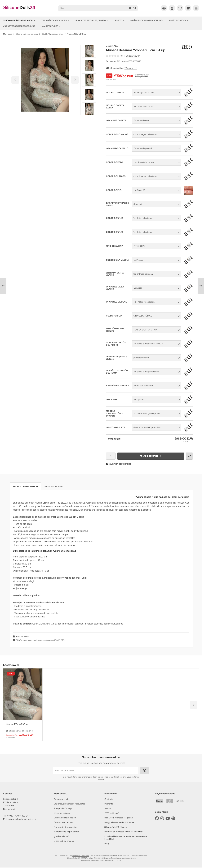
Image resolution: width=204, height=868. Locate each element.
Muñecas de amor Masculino (146, 20)
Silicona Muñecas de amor (19, 20)
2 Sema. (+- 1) (131, 68)
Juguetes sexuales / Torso (92, 20)
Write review (132, 56)
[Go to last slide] (89, 50)
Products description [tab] (25, 487)
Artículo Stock (179, 20)
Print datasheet (23, 637)
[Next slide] (89, 110)
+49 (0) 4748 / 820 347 (18, 816)
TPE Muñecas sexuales (55, 20)
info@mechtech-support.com (22, 819)
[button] (89, 65)
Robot (119, 20)
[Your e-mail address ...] (96, 770)
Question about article (119, 464)
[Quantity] (111, 456)
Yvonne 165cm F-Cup (17, 724)
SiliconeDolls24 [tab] (54, 487)
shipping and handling (81, 855)
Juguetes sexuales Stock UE (19, 26)
